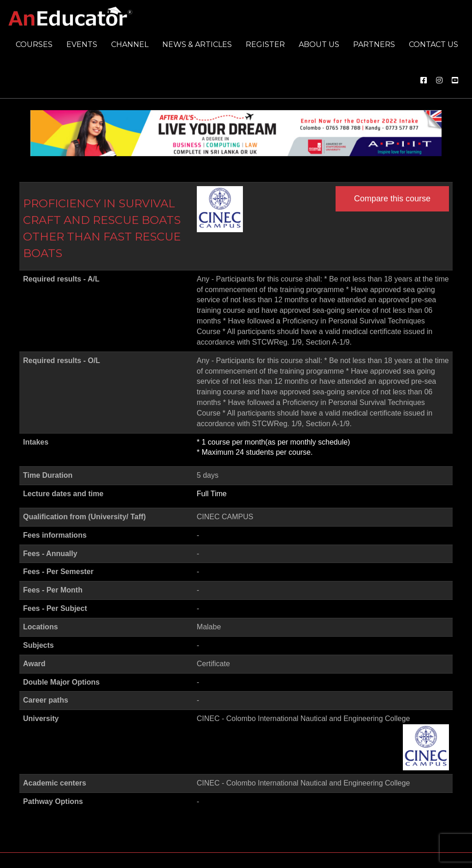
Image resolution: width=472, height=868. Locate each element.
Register (265, 44)
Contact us (434, 44)
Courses (34, 44)
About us (319, 44)
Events (82, 44)
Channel (130, 44)
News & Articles (197, 44)
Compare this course (392, 199)
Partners (374, 44)
